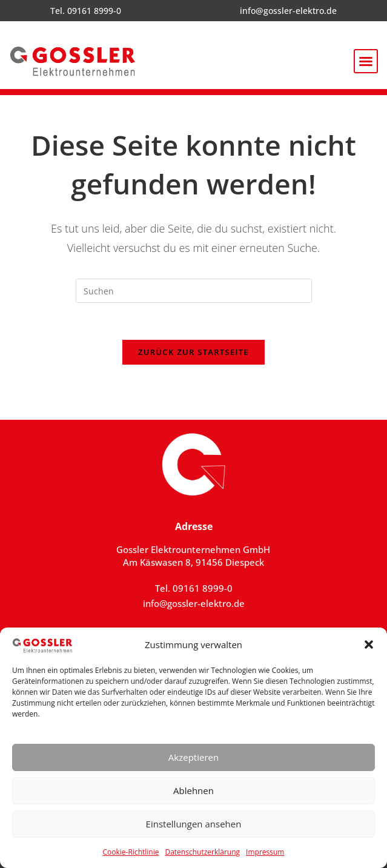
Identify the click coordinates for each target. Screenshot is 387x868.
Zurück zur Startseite (193, 352)
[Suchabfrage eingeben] (194, 291)
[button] (369, 644)
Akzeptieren (193, 757)
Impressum (265, 852)
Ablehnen (193, 790)
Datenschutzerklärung (202, 852)
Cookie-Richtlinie (131, 852)
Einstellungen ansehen (194, 824)
